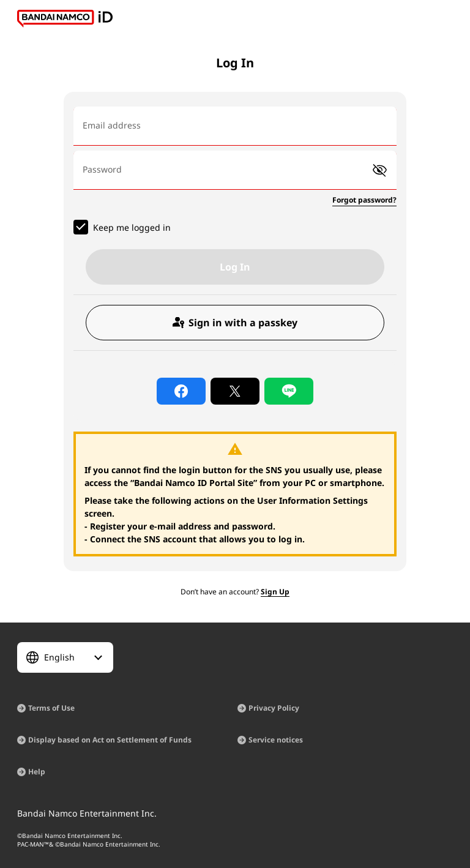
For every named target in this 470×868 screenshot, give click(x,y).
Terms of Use (51, 708)
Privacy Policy (274, 708)
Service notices (276, 740)
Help (37, 772)
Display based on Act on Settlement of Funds (110, 740)
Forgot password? (364, 200)
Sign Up (275, 592)
